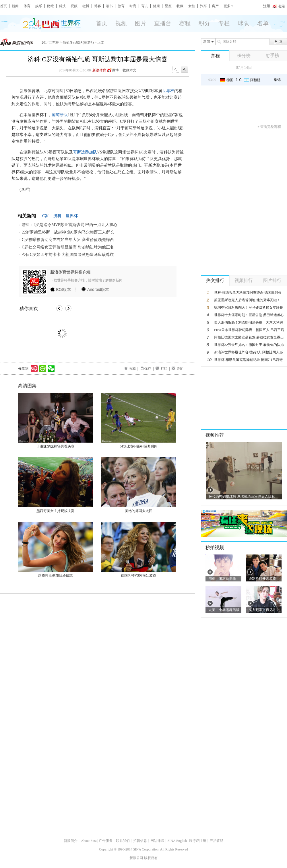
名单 (263, 23)
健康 (156, 6)
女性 (192, 6)
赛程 (185, 23)
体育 (27, 6)
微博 (86, 6)
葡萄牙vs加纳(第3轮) (78, 42)
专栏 (224, 23)
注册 (267, 6)
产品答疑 (216, 841)
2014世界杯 (50, 42)
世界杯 (168, 91)
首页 (3, 6)
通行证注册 (197, 841)
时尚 (133, 6)
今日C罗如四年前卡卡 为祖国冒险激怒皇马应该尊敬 (68, 255)
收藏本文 (129, 70)
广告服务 (106, 841)
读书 (109, 6)
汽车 (203, 6)
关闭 (180, 369)
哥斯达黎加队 (85, 152)
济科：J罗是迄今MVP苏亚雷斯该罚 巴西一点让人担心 (70, 225)
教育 (121, 6)
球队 (243, 23)
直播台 (163, 23)
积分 (204, 23)
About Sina (89, 841)
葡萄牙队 (60, 115)
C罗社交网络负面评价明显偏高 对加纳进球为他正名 (68, 247)
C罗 (45, 216)
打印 (164, 369)
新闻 (15, 6)
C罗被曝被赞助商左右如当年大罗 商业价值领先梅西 (68, 240)
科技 (62, 6)
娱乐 (39, 6)
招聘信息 (140, 841)
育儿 (145, 6)
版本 (63, 289)
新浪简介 (71, 841)
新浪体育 (99, 70)
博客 (98, 6)
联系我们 (123, 841)
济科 (57, 216)
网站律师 (157, 841)
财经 (51, 6)
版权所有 (151, 858)
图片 (141, 23)
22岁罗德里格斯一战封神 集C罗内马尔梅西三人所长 (68, 232)
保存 (148, 369)
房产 (215, 6)
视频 (74, 6)
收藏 (180, 6)
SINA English (177, 841)
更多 (227, 6)
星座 (168, 6)
